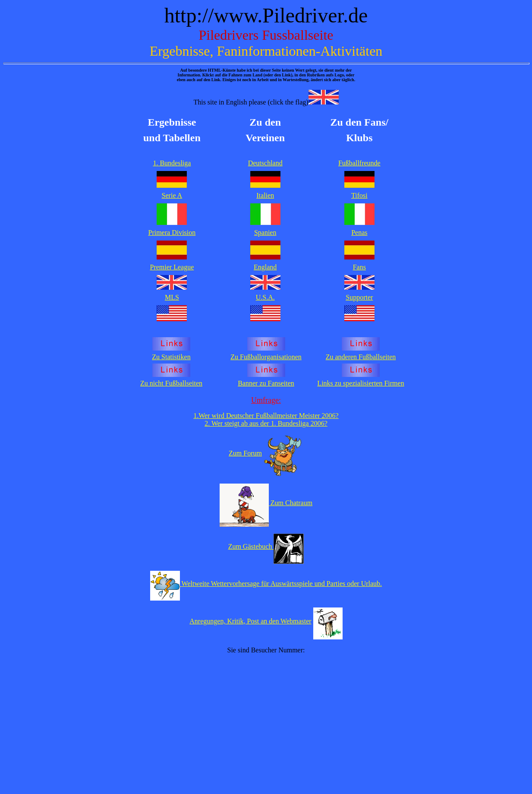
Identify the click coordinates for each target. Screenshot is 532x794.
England (265, 267)
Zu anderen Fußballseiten (361, 357)
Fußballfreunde (359, 163)
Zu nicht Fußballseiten (171, 383)
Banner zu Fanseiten (266, 383)
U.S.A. (265, 297)
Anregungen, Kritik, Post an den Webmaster (250, 621)
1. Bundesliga (172, 163)
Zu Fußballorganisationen (266, 357)
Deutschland (265, 163)
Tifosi (359, 195)
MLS (172, 297)
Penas (359, 233)
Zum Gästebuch (251, 546)
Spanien (265, 233)
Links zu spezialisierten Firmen (360, 383)
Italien (265, 195)
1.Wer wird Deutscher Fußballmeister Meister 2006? (266, 416)
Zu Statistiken (171, 357)
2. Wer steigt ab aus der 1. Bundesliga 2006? (266, 423)
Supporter (359, 297)
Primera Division (172, 233)
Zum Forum (245, 453)
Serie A (172, 195)
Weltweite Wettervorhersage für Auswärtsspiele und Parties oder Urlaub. (282, 584)
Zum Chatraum (291, 503)
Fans (359, 267)
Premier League (172, 267)
